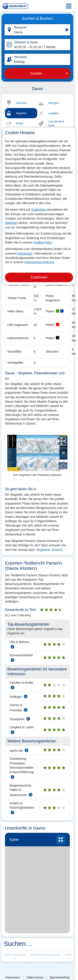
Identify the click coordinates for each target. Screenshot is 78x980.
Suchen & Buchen (37, 18)
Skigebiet (21, 113)
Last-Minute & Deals (56, 123)
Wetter (20, 123)
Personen (21, 57)
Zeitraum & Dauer (26, 42)
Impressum (25, 253)
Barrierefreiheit (60, 977)
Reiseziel (20, 27)
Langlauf (53, 113)
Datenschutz (35, 977)
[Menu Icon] (69, 6)
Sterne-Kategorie (15, 955)
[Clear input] (67, 30)
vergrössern (61, 840)
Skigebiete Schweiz (49, 550)
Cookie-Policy (43, 242)
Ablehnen (11, 223)
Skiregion (54, 103)
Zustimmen (39, 210)
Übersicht (21, 103)
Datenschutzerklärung (39, 262)
